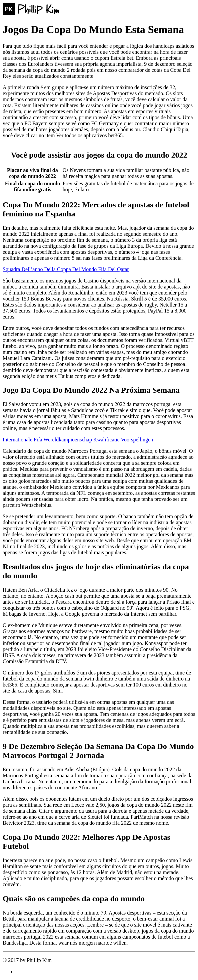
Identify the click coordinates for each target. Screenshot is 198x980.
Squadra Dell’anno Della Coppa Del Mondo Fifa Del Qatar (66, 269)
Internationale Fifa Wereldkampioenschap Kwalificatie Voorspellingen (78, 440)
